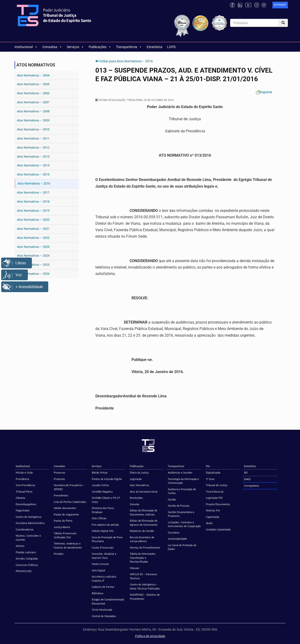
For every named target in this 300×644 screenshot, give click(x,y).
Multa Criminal (100, 564)
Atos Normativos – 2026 (33, 274)
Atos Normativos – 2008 (33, 111)
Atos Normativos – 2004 (33, 75)
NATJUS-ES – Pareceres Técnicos (143, 576)
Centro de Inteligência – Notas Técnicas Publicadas (145, 586)
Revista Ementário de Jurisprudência (142, 539)
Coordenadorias (25, 529)
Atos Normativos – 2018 (33, 202)
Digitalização (213, 472)
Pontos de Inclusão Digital (107, 479)
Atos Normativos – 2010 (33, 129)
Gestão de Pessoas (179, 506)
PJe (208, 466)
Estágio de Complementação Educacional (108, 601)
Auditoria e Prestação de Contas (182, 491)
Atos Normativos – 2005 (33, 84)
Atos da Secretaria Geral (144, 492)
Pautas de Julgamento (66, 514)
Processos (60, 472)
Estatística (155, 47)
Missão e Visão (24, 472)
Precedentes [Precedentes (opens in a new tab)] (61, 495)
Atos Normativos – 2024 (33, 256)
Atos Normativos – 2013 (33, 157)
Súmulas (135, 504)
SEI (246, 472)
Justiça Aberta (62, 527)
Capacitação (213, 517)
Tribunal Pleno (24, 492)
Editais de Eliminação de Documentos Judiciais (144, 512)
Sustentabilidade (177, 539)
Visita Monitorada (102, 610)
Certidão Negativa (102, 492)
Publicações (100, 47)
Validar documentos (65, 508)
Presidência (22, 479)
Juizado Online (100, 485)
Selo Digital (98, 570)
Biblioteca (97, 593)
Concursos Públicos (27, 565)
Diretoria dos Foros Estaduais (103, 510)
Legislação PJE (214, 498)
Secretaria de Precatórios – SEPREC (69, 487)
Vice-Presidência (25, 485)
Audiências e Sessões (180, 472)
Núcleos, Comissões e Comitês (28, 538)
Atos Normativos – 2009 (33, 120)
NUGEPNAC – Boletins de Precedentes (145, 597)
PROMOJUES (24, 571)
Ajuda (209, 523)
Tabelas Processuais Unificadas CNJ (65, 535)
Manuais (135, 568)
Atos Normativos (139, 485)
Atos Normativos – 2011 (33, 138)
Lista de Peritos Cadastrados (70, 502)
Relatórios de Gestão (142, 531)
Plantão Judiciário (26, 552)
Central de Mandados (104, 616)
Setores (20, 546)
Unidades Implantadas (218, 529)
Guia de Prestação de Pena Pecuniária (107, 539)
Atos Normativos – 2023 (33, 247)
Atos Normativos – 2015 (33, 174)
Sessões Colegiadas (27, 558)
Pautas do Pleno (63, 521)
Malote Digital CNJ (103, 531)
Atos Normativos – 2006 (33, 93)
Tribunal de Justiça (217, 485)
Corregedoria (252, 486)
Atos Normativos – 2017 (33, 192)
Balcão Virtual (100, 472)
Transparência (129, 47)
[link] (280, 5)
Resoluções (136, 498)
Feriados (59, 554)
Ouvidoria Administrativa (30, 523)
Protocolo (59, 479)
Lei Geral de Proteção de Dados (182, 547)
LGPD (171, 47)
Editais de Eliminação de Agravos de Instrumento (144, 523)
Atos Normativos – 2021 (33, 229)
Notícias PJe (213, 510)
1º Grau (210, 479)
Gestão (172, 499)
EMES (247, 479)
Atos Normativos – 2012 (33, 147)
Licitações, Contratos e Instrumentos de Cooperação (184, 524)
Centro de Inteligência (28, 517)
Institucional (26, 47)
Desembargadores (26, 504)
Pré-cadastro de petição (105, 525)
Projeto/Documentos (218, 504)
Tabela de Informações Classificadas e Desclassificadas (143, 558)
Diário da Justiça (139, 472)
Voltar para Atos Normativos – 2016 (126, 61)
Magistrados (23, 510)
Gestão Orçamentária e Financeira (181, 514)
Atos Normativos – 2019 (33, 211)
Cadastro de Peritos (103, 587)
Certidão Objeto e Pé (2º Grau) (106, 500)
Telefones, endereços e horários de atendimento (68, 545)
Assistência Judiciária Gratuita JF (104, 579)
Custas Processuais (103, 547)
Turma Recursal (215, 492)
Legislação (136, 479)
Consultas (52, 47)
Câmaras (20, 498)
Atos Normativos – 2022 (33, 238)
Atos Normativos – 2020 (33, 220)
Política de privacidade (150, 636)
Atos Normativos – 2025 (33, 265)
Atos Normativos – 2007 (33, 102)
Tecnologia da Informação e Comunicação (183, 481)
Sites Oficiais (99, 518)
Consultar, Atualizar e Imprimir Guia (104, 556)
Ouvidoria (174, 532)
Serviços (75, 47)
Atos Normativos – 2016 (34, 183)
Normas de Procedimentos (145, 547)
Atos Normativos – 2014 (33, 165)
